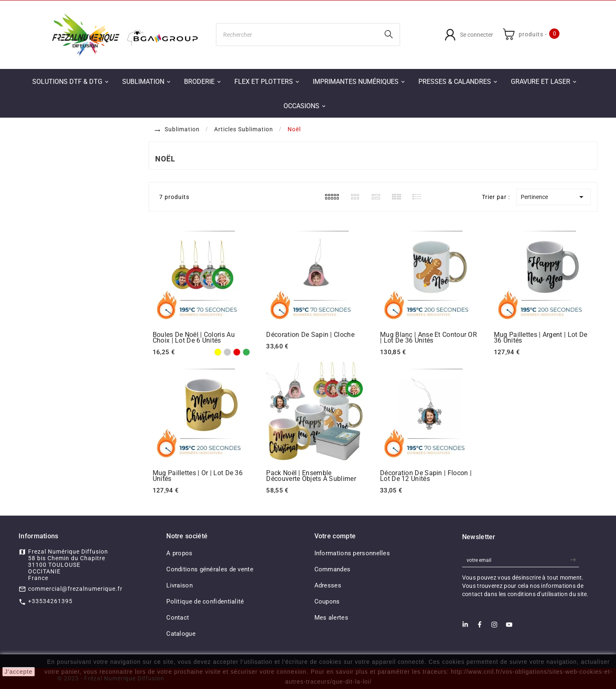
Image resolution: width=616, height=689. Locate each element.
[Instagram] (494, 627)
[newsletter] (574, 560)
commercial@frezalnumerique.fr (75, 589)
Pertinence (553, 197)
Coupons (327, 601)
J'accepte (19, 672)
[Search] (389, 34)
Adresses (328, 585)
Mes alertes (331, 618)
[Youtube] (509, 627)
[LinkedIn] (465, 627)
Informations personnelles (352, 553)
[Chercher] (297, 35)
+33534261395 (50, 601)
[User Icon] (469, 35)
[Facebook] (480, 627)
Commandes (333, 569)
